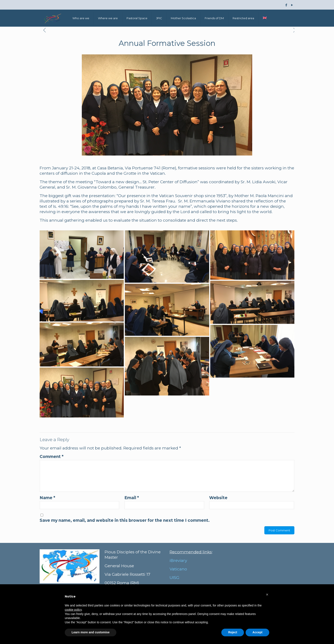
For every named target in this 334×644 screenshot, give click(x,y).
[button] (267, 595)
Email (132, 498)
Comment (52, 457)
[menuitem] (265, 18)
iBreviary (178, 560)
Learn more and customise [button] (91, 632)
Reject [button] (233, 632)
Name (47, 498)
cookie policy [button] (73, 610)
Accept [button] (257, 632)
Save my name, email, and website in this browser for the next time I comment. (125, 520)
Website (218, 498)
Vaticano (178, 569)
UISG (174, 578)
